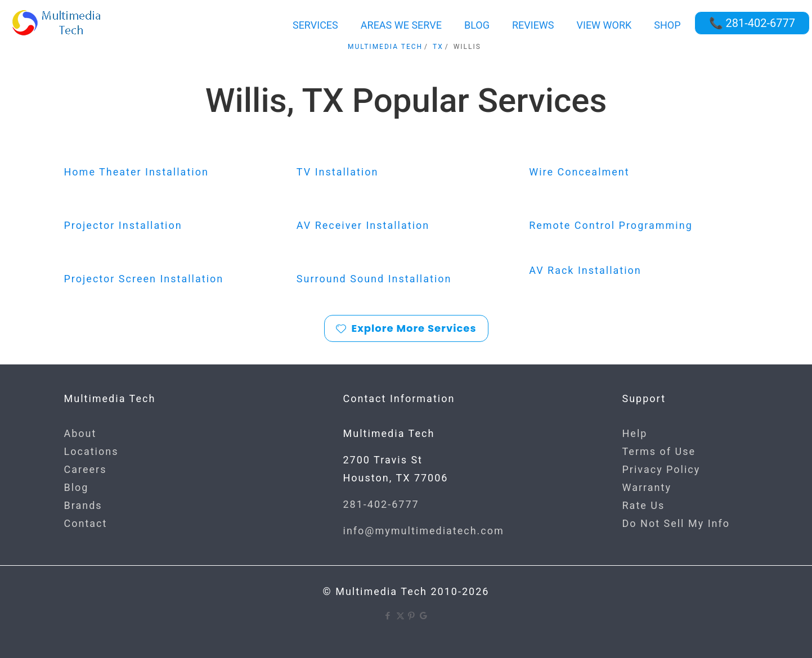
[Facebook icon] (389, 616)
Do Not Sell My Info (676, 523)
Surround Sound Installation (374, 279)
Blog (77, 487)
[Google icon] (424, 616)
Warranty (647, 487)
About (80, 433)
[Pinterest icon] (412, 616)
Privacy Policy (661, 469)
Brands (83, 505)
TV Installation (338, 172)
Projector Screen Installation (144, 279)
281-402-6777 (381, 504)
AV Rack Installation (585, 270)
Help (635, 433)
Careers (86, 469)
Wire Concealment (579, 172)
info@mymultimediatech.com (424, 531)
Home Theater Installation (136, 172)
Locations (91, 451)
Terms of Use (659, 451)
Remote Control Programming (611, 225)
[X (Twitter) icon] (400, 616)
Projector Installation (123, 225)
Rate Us (644, 505)
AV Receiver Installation (363, 225)
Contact (86, 523)
